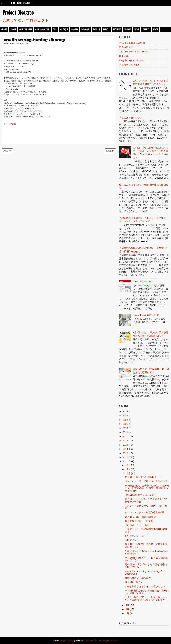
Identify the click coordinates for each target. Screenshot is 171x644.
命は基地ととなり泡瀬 (137, 525)
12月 (128, 465)
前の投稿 (110, 151)
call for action (42, 29)
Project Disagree (18, 12)
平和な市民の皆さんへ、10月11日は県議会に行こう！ (146, 559)
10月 (128, 473)
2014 (125, 449)
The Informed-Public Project (134, 52)
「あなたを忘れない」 (131, 118)
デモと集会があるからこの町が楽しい (145, 586)
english (96, 29)
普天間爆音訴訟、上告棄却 (139, 521)
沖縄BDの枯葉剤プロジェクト (141, 495)
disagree (85, 29)
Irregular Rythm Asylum (131, 60)
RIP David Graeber (143, 282)
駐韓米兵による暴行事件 (138, 578)
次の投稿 (7, 151)
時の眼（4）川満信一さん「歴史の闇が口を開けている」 (147, 566)
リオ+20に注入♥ (133, 582)
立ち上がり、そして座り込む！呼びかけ (146, 481)
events (106, 29)
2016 (125, 441)
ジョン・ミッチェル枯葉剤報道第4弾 (144, 512)
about (4, 29)
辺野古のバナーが (134, 536)
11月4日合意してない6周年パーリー (144, 477)
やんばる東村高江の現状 (132, 43)
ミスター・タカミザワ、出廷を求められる (146, 507)
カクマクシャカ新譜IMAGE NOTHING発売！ (146, 530)
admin (13, 29)
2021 (125, 424)
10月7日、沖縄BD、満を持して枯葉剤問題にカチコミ (146, 546)
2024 (125, 411)
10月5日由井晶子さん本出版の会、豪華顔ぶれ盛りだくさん (147, 592)
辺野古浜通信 (126, 47)
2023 (125, 416)
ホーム (4, 3)
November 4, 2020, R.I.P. (146, 315)
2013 (125, 453)
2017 (125, 436)
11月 (128, 469)
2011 (125, 461)
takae (155, 29)
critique (64, 29)
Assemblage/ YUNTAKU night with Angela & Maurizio (147, 552)
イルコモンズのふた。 (131, 65)
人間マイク (131, 540)
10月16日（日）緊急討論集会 (140, 517)
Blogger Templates (110, 641)
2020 (125, 428)
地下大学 (124, 56)
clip (55, 29)
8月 (127, 609)
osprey (146, 29)
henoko (128, 29)
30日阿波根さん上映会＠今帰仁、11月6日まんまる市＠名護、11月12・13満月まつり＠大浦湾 (147, 488)
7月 (127, 613)
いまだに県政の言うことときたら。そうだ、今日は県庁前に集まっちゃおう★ (146, 599)
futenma (117, 29)
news (137, 29)
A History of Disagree (21, 3)
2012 (125, 457)
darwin (75, 29)
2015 (125, 445)
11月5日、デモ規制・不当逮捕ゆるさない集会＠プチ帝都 (147, 500)
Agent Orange (25, 29)
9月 (127, 605)
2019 (125, 432)
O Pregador (88, 641)
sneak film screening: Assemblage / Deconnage (34, 40)
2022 (125, 420)
